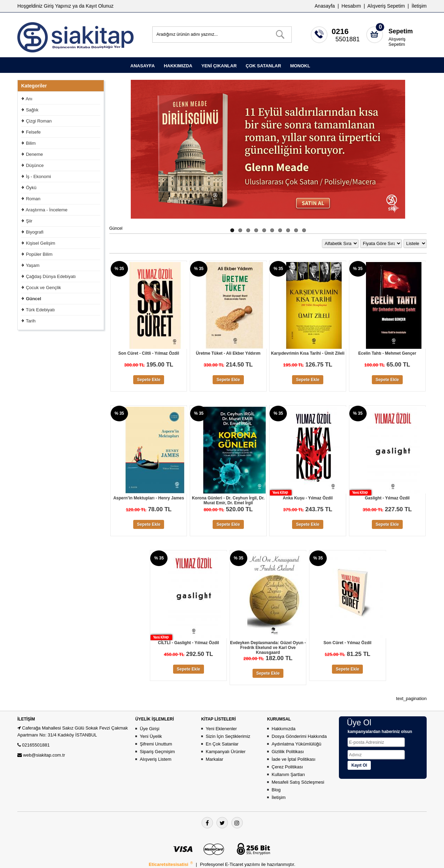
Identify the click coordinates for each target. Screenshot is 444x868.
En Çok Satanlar (222, 744)
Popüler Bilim (39, 254)
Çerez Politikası (287, 767)
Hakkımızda (284, 729)
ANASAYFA (143, 66)
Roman (33, 199)
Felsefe (33, 132)
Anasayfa (325, 6)
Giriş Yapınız (57, 6)
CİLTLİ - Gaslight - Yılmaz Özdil (188, 643)
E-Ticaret (235, 864)
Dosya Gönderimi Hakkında (299, 736)
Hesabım (351, 6)
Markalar (215, 759)
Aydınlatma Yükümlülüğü (296, 744)
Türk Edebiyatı (40, 310)
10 (304, 230)
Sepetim (401, 31)
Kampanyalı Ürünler (226, 752)
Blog (276, 790)
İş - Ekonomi (39, 176)
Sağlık (32, 110)
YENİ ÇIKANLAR (219, 66)
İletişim (419, 6)
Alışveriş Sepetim (397, 42)
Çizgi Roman (39, 121)
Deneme (35, 154)
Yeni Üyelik (151, 736)
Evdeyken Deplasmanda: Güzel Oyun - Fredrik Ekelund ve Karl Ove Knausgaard (268, 648)
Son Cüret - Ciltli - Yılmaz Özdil (149, 353)
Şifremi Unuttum (156, 744)
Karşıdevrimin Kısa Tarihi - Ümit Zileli (308, 353)
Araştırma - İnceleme (47, 210)
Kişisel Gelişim (41, 243)
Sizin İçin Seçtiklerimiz (228, 736)
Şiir (29, 221)
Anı (29, 99)
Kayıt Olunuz (100, 6)
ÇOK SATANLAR (263, 66)
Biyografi (35, 232)
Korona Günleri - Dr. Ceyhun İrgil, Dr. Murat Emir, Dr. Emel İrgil (228, 500)
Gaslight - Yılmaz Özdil (387, 498)
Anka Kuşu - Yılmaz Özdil (308, 498)
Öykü (31, 188)
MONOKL (300, 66)
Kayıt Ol (359, 765)
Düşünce (35, 165)
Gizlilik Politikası (288, 752)
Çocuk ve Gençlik (44, 288)
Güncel (34, 299)
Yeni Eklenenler (221, 729)
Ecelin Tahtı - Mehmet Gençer (387, 353)
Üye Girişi (150, 729)
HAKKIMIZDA (178, 66)
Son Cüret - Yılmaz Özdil (347, 643)
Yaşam (33, 265)
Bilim (31, 143)
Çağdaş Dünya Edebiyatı (51, 276)
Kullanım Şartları (288, 774)
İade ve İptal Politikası (293, 759)
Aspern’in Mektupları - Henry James (149, 498)
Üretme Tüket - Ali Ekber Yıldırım (228, 353)
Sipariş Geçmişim (157, 752)
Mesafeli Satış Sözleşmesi (298, 782)
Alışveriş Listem (156, 759)
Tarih (31, 321)
